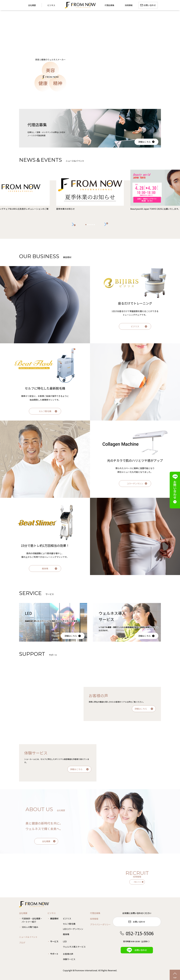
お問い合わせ (137, 922)
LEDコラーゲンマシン (73, 929)
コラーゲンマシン (135, 483)
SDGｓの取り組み (30, 927)
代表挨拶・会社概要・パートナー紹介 (32, 920)
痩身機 (45, 568)
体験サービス (69, 959)
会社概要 (46, 841)
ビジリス (135, 326)
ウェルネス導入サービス (74, 947)
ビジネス (51, 5)
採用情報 (94, 919)
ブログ (22, 943)
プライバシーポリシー (100, 924)
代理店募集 (95, 913)
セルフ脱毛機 (45, 411)
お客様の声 (68, 954)
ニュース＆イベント (28, 937)
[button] (106, 224)
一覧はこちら (137, 882)
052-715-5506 (137, 933)
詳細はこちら (145, 142)
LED (65, 941)
